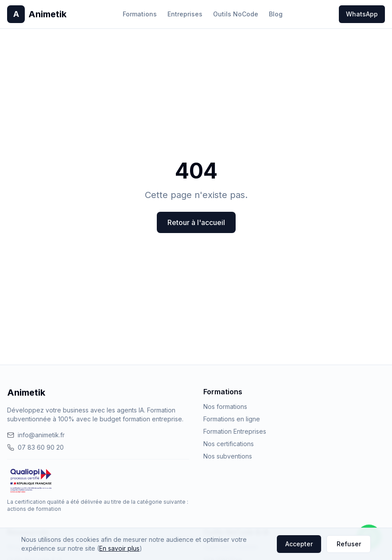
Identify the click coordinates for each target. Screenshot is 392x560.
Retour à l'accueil (196, 222)
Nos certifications (229, 444)
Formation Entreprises (235, 431)
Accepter (299, 544)
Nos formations (225, 406)
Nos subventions (228, 456)
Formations (140, 14)
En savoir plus (119, 548)
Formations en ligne (232, 419)
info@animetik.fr (36, 435)
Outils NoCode (236, 14)
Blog (276, 14)
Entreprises (185, 14)
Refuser (349, 544)
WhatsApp (362, 14)
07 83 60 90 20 (35, 447)
